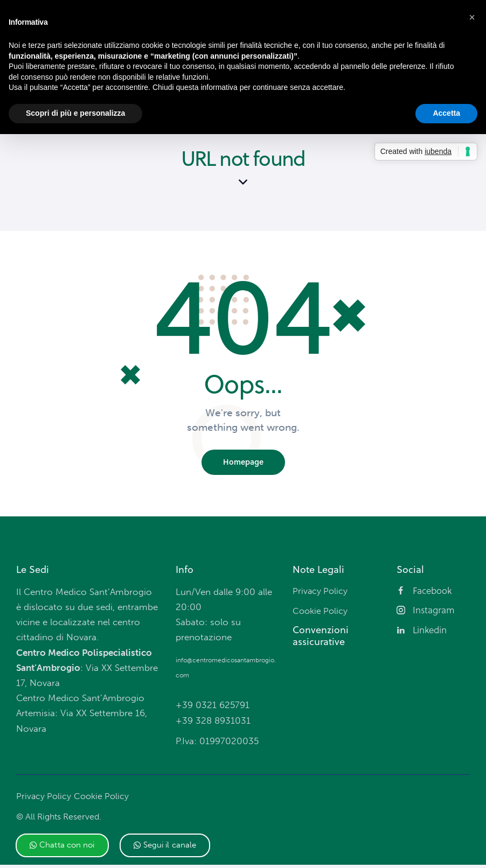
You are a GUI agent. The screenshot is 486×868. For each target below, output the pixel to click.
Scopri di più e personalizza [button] (75, 113)
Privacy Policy (44, 800)
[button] (62, 845)
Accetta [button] (446, 113)
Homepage (243, 465)
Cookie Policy (104, 800)
